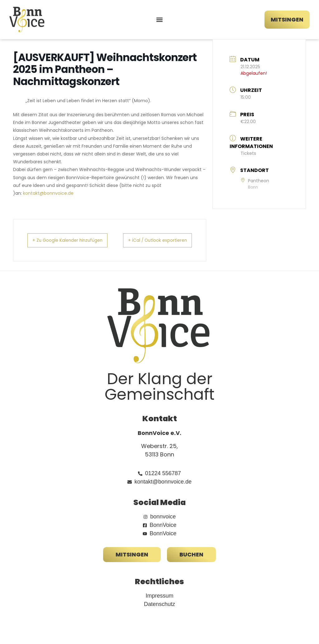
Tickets (248, 153)
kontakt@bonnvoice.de (48, 193)
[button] (159, 20)
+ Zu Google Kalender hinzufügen (57, 244)
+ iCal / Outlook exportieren (176, 244)
